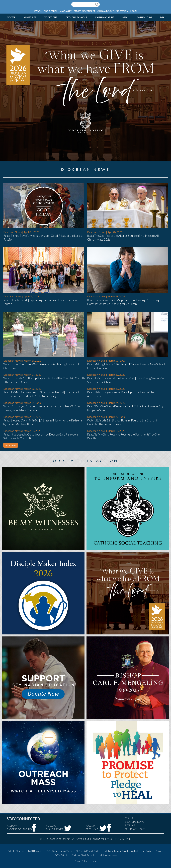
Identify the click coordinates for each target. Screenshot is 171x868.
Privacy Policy (81, 861)
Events (38, 11)
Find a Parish (51, 11)
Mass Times (66, 851)
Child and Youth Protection (113, 11)
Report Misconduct (84, 11)
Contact (131, 818)
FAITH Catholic (61, 855)
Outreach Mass (135, 829)
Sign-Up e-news (135, 822)
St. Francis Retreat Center (88, 851)
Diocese (11, 17)
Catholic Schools (76, 17)
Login (134, 11)
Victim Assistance (108, 855)
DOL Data (52, 851)
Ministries (30, 17)
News (125, 17)
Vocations (51, 17)
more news (11, 445)
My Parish (147, 851)
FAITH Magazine (105, 17)
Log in (94, 861)
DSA (162, 17)
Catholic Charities (16, 851)
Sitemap (130, 825)
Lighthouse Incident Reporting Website (121, 851)
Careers (160, 851)
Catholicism (144, 17)
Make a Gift (66, 11)
